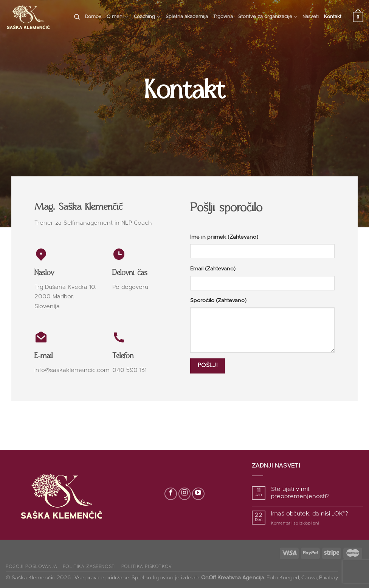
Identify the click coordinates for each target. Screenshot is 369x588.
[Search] (77, 17)
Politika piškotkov (147, 567)
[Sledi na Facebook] (171, 494)
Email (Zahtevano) (213, 269)
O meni (118, 17)
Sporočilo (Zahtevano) (218, 301)
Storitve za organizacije (268, 17)
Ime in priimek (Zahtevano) (224, 237)
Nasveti (311, 17)
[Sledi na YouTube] (198, 494)
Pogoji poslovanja (31, 567)
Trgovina (223, 17)
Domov (93, 17)
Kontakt (333, 17)
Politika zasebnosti (89, 567)
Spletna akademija (187, 17)
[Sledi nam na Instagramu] (185, 494)
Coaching (147, 17)
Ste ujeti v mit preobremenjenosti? (300, 493)
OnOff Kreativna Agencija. (233, 578)
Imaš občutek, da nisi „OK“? (310, 514)
